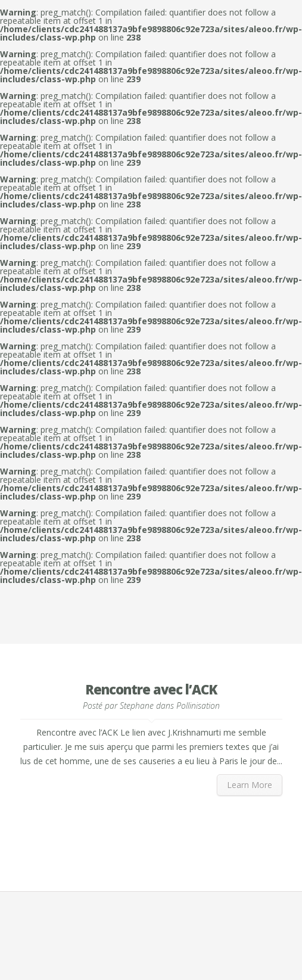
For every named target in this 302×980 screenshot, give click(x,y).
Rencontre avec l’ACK (151, 689)
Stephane (137, 705)
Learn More (250, 785)
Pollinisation (198, 705)
